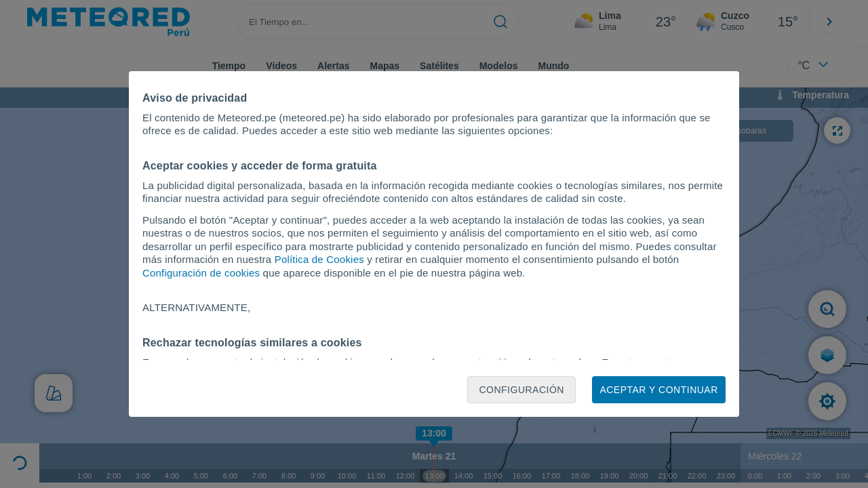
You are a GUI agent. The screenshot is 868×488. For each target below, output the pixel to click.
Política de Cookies (319, 259)
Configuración (521, 390)
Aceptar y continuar (658, 390)
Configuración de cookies (201, 273)
